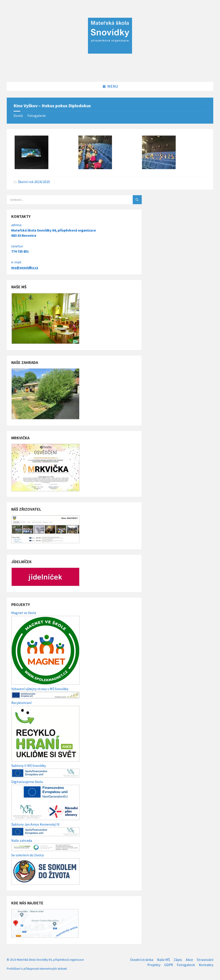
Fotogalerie (37, 116)
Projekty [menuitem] (154, 965)
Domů (18, 116)
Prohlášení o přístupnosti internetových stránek (37, 969)
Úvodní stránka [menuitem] (142, 960)
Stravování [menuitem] (205, 960)
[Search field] (63, 200)
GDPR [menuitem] (169, 965)
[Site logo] (110, 73)
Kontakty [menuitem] (206, 965)
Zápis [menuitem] (178, 960)
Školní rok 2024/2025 (34, 182)
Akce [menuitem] (189, 960)
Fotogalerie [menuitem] (186, 965)
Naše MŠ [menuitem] (163, 960)
